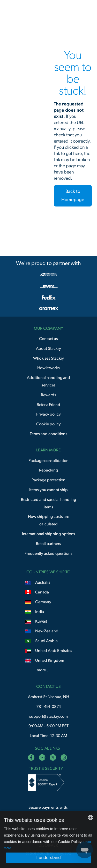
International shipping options (49, 534)
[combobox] (91, 817)
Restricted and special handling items (49, 503)
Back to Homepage (73, 196)
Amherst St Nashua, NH (48, 697)
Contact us (48, 339)
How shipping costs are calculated (48, 520)
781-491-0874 (48, 707)
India (40, 612)
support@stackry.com (49, 716)
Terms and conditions (49, 434)
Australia (43, 582)
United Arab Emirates (54, 651)
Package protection (49, 480)
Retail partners (48, 544)
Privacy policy (48, 414)
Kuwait (41, 621)
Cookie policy (48, 424)
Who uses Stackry (49, 358)
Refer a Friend (48, 405)
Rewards (48, 395)
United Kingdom (50, 660)
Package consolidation (48, 461)
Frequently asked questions (48, 553)
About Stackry (48, 349)
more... (43, 670)
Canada (42, 592)
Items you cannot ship (48, 490)
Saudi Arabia (46, 641)
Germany (43, 602)
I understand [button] (48, 858)
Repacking (48, 470)
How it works (48, 368)
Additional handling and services (48, 381)
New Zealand (47, 631)
